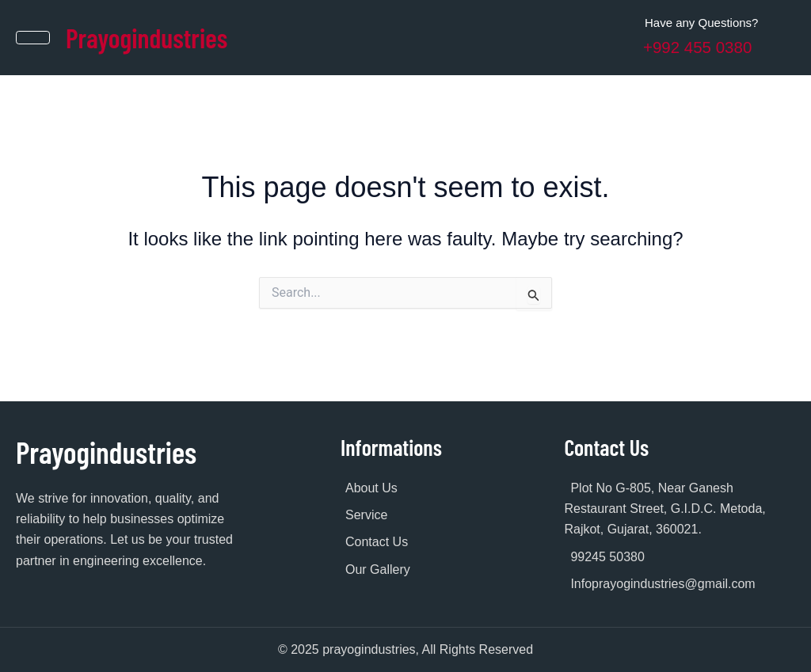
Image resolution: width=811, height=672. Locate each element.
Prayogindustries (153, 37)
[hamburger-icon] (34, 37)
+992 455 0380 (701, 47)
